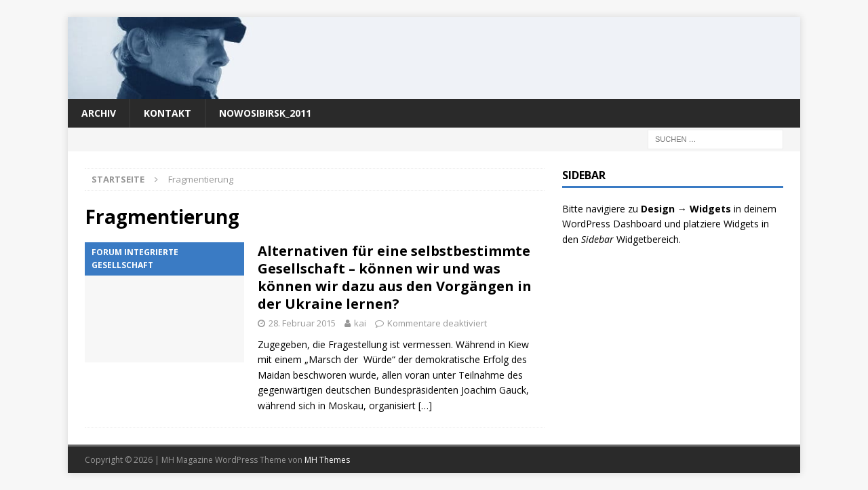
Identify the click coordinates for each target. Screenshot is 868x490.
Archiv (99, 113)
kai (360, 323)
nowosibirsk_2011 (265, 113)
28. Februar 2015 (302, 323)
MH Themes (327, 460)
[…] (425, 406)
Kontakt (167, 113)
